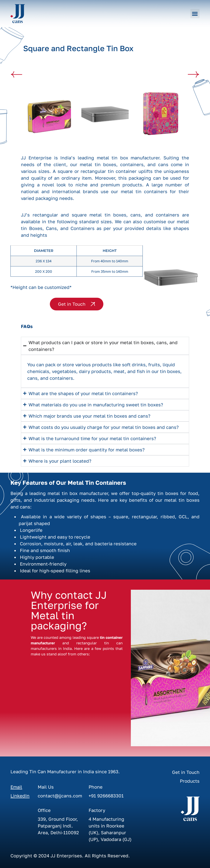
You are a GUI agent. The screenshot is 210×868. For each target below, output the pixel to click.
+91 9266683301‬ (106, 796)
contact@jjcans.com (60, 796)
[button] (195, 14)
